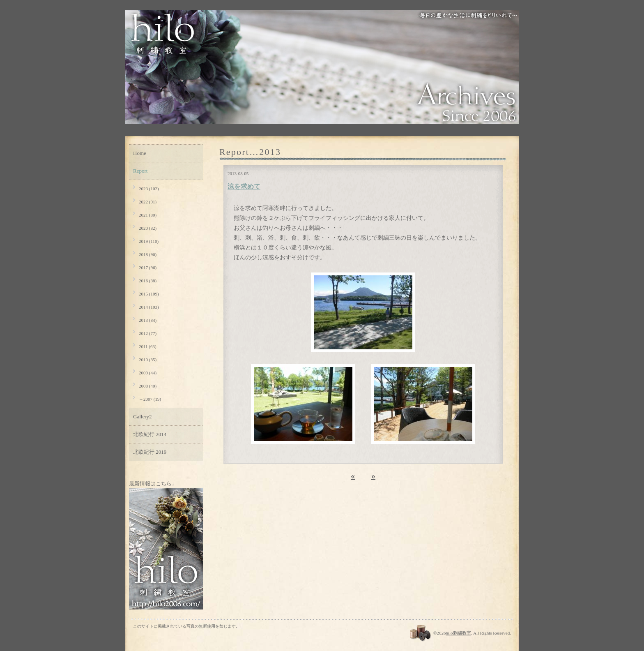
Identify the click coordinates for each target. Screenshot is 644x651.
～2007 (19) (150, 399)
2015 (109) (149, 294)
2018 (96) (148, 254)
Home (140, 153)
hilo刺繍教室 (458, 633)
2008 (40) (148, 386)
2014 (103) (149, 307)
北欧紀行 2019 (150, 452)
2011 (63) (148, 346)
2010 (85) (148, 360)
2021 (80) (148, 215)
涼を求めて (244, 186)
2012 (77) (148, 333)
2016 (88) (148, 281)
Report (140, 171)
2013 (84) (148, 320)
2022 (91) (148, 202)
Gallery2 (142, 417)
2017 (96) (148, 268)
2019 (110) (149, 241)
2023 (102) (149, 189)
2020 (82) (148, 228)
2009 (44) (148, 373)
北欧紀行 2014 (150, 434)
